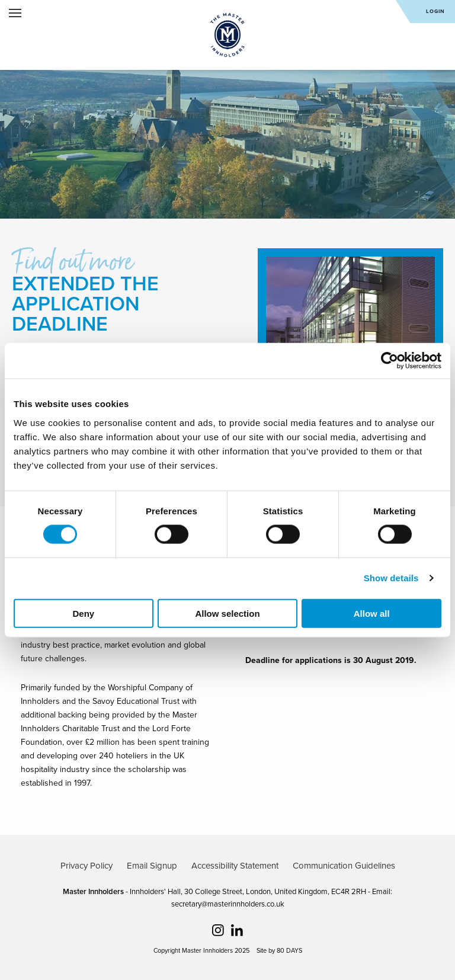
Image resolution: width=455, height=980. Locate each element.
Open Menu (15, 13)
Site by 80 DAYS (279, 951)
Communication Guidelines (344, 866)
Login (435, 12)
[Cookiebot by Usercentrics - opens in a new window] (390, 361)
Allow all (372, 613)
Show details (391, 578)
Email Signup (152, 866)
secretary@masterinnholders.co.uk (228, 904)
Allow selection (227, 613)
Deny (83, 613)
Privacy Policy (86, 866)
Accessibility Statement (235, 866)
